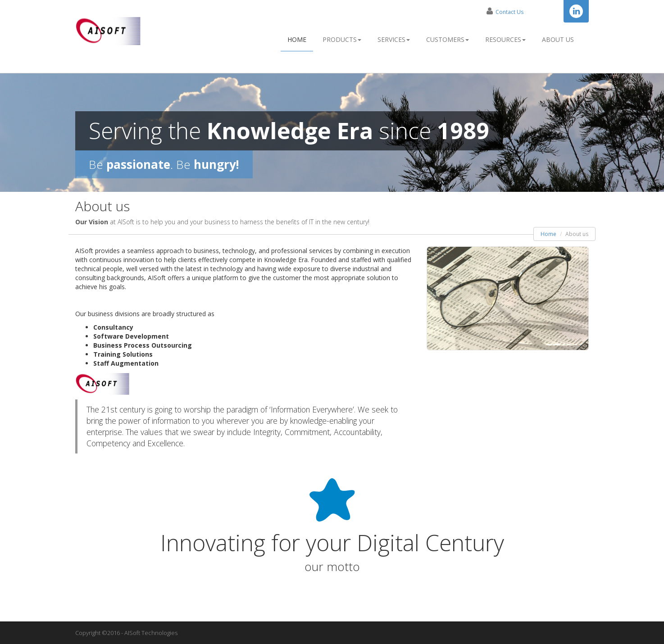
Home (297, 39)
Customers (448, 39)
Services (394, 39)
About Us (558, 39)
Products (342, 39)
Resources (505, 39)
